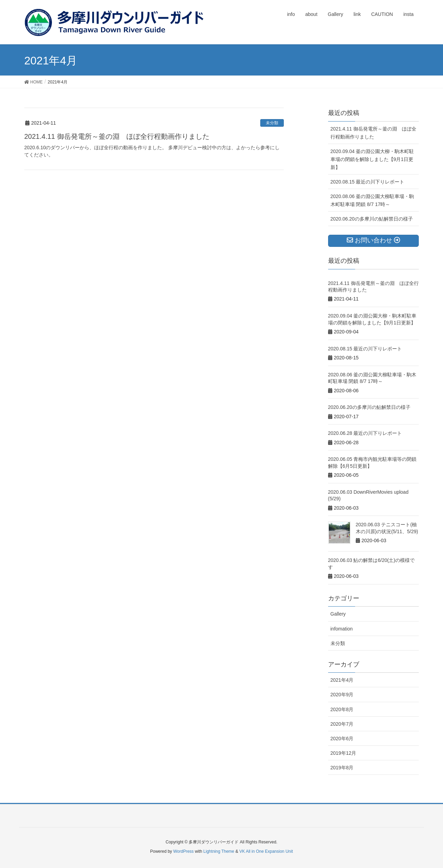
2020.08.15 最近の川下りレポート (368, 182)
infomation (342, 629)
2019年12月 (343, 753)
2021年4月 (342, 680)
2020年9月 (342, 695)
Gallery (338, 614)
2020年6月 (342, 739)
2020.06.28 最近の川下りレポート (365, 433)
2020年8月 (342, 709)
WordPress (183, 851)
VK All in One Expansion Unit (266, 851)
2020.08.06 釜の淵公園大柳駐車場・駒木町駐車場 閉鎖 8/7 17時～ (372, 200)
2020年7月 (342, 724)
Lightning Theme (219, 851)
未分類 (272, 123)
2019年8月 (342, 768)
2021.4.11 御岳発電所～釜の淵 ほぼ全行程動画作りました (117, 136)
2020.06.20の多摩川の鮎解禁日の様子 (372, 219)
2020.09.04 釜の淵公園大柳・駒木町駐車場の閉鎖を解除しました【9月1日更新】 (372, 159)
